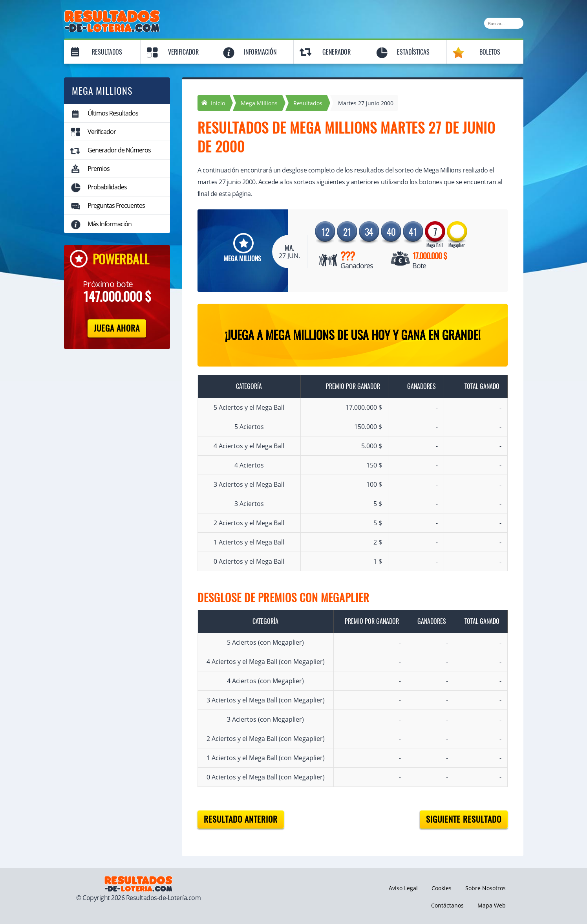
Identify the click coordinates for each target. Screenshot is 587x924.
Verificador (183, 52)
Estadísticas (413, 52)
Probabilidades (107, 187)
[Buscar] (504, 23)
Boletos (490, 52)
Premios (99, 169)
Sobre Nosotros (486, 888)
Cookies (442, 888)
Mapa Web (492, 905)
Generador (336, 52)
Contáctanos (447, 905)
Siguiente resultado (464, 819)
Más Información (110, 224)
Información (260, 52)
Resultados (107, 52)
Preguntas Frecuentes (116, 205)
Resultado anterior (241, 819)
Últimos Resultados (113, 113)
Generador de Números (119, 150)
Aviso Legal (403, 888)
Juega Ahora (117, 328)
